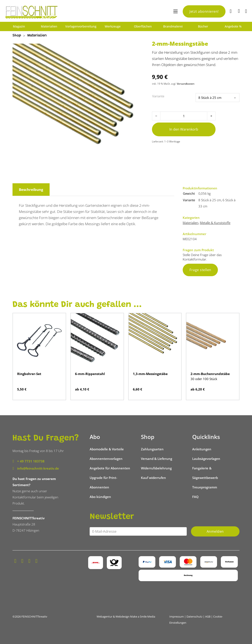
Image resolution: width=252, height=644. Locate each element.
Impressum (177, 616)
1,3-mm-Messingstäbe (150, 374)
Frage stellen (200, 270)
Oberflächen (143, 26)
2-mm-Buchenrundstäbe (210, 374)
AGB (208, 616)
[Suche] (231, 12)
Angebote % (233, 26)
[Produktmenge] (184, 116)
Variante (158, 96)
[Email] (138, 531)
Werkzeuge (113, 26)
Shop (17, 36)
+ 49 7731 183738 (31, 461)
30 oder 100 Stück (204, 379)
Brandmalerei (173, 26)
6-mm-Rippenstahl (90, 374)
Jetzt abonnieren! (204, 11)
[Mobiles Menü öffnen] (175, 11)
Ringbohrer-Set (29, 374)
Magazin (19, 26)
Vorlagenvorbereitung (81, 26)
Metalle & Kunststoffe (215, 223)
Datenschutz (194, 616)
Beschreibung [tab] (31, 190)
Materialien (49, 26)
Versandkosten (186, 84)
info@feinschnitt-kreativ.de (38, 468)
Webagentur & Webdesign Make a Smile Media (126, 616)
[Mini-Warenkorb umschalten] (239, 11)
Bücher (203, 26)
